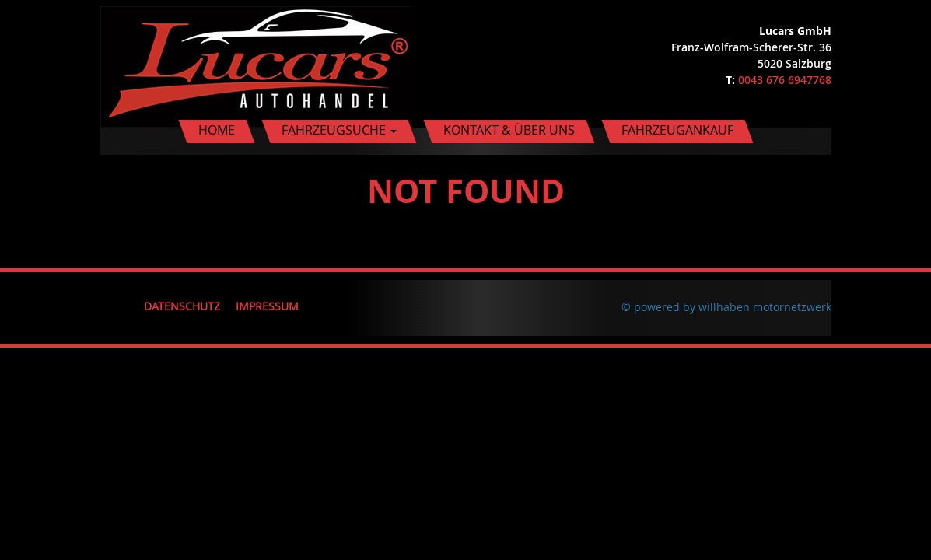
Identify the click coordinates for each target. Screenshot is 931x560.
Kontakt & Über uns (509, 130)
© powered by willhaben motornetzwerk (726, 307)
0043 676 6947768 (785, 80)
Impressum (267, 306)
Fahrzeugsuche (339, 130)
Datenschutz (182, 306)
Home (217, 130)
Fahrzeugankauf (677, 130)
